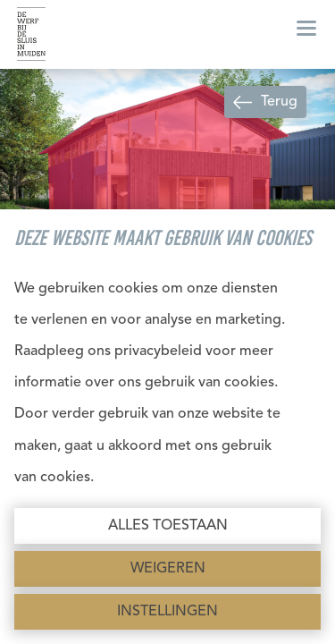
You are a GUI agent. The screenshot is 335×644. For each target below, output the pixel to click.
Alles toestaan (168, 526)
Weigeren (168, 569)
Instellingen (167, 612)
